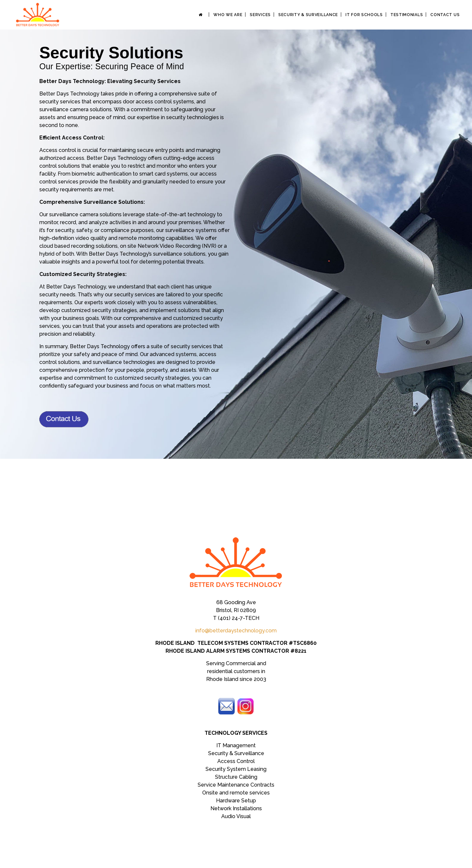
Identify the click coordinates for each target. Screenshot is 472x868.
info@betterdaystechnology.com (236, 631)
